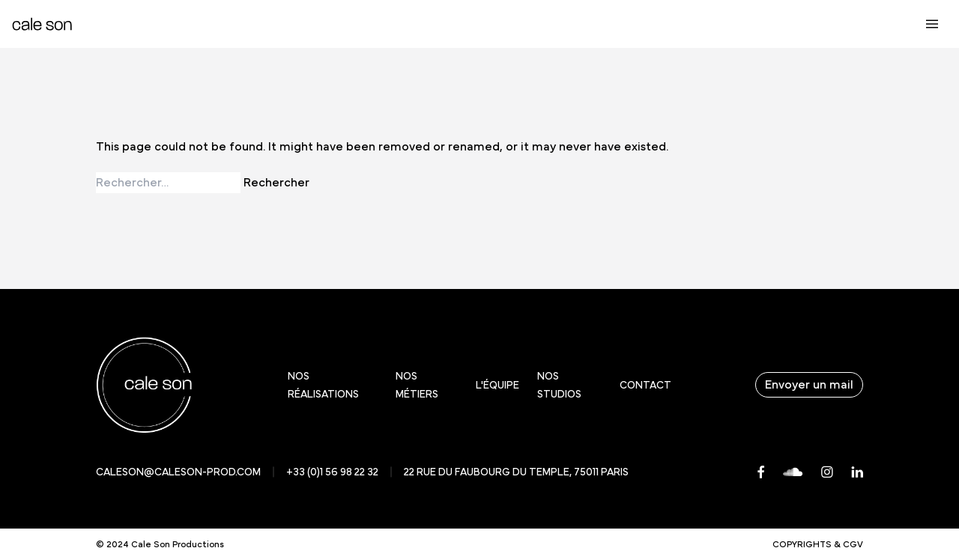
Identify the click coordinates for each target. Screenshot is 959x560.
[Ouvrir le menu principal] (932, 24)
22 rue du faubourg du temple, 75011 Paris (516, 472)
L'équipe (497, 386)
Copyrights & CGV (818, 544)
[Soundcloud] (793, 472)
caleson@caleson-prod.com (178, 472)
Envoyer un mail (809, 385)
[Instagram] (827, 472)
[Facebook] (761, 472)
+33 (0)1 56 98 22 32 (332, 472)
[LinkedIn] (857, 472)
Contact (645, 386)
